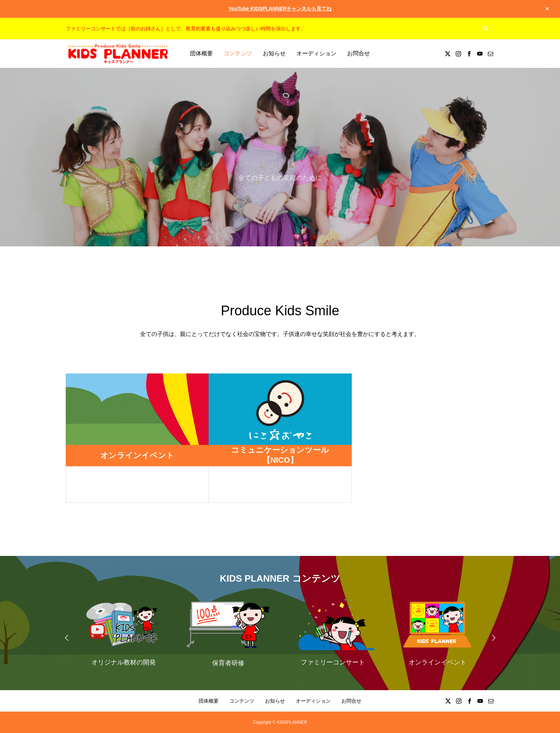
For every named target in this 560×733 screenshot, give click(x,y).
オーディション (316, 53)
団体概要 (201, 53)
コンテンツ (238, 53)
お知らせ (274, 53)
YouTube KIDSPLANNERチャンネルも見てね (280, 9)
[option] (123, 632)
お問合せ (359, 53)
